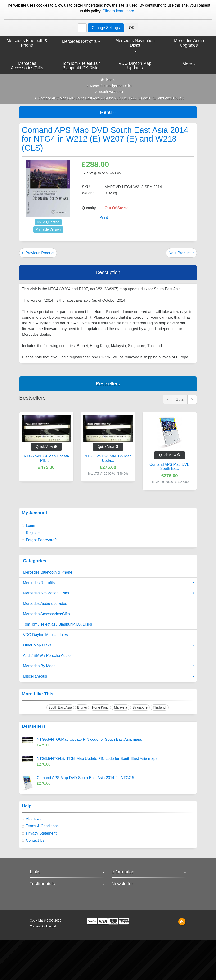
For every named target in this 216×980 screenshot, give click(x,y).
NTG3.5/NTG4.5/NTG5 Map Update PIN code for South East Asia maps (97, 759)
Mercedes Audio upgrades (45, 604)
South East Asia (60, 708)
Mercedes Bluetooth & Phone (48, 573)
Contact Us (35, 841)
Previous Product (38, 253)
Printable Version (48, 230)
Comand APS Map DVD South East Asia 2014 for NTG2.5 (85, 778)
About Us (34, 819)
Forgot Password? (41, 540)
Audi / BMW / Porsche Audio (47, 656)
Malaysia (120, 708)
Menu (108, 113)
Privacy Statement (41, 834)
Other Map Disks (109, 646)
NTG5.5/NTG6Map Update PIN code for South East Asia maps (89, 740)
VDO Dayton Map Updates (45, 635)
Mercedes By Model (109, 666)
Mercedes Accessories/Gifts (46, 614)
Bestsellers (108, 384)
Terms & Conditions (42, 826)
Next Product (181, 253)
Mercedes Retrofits (109, 583)
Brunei (82, 708)
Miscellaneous (109, 677)
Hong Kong (100, 708)
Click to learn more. (119, 11)
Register (33, 533)
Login (30, 526)
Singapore (140, 708)
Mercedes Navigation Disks (109, 594)
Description (108, 272)
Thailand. (160, 708)
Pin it (104, 218)
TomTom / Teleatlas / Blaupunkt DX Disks (57, 625)
